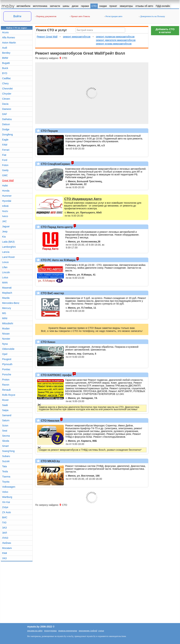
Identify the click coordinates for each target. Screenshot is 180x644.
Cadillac (7, 78)
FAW (5, 145)
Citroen (6, 99)
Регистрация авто (113, 16)
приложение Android (88, 631)
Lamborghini (9, 247)
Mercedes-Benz (11, 303)
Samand (7, 415)
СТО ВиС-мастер (52, 293)
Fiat (4, 155)
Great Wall (8, 180)
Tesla (5, 471)
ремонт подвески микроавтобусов (115, 37)
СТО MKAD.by (50, 461)
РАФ (5, 553)
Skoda (6, 441)
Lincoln (6, 272)
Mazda (6, 298)
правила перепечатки (68, 631)
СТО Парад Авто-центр (56, 227)
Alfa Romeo (9, 37)
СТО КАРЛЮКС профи (56, 375)
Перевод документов (46, 16)
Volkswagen (9, 487)
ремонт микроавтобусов (77, 37)
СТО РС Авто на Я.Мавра (58, 260)
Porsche (7, 374)
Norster (6, 339)
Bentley (6, 53)
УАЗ (4, 558)
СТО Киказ (48, 342)
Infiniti (5, 206)
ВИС (5, 517)
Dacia (5, 104)
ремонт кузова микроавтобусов (114, 44)
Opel (5, 354)
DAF (5, 114)
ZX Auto (7, 512)
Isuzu (5, 211)
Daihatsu (7, 119)
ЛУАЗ (5, 538)
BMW (5, 58)
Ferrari (6, 150)
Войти (17, 16)
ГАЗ (4, 523)
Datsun (6, 124)
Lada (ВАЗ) (8, 242)
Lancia (6, 252)
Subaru (6, 456)
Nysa (5, 344)
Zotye (5, 507)
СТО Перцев (49, 131)
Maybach (7, 293)
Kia (4, 237)
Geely (5, 170)
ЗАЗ (4, 528)
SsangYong (8, 451)
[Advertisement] (165, 90)
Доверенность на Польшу (152, 16)
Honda (6, 191)
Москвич (7, 548)
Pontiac (6, 369)
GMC (5, 175)
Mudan (6, 329)
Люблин (7, 543)
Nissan (6, 334)
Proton (6, 380)
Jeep (5, 232)
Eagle (5, 140)
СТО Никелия (50, 421)
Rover (5, 400)
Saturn (6, 420)
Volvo (5, 492)
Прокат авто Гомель (80, 16)
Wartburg (7, 497)
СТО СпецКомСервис (55, 164)
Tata (4, 466)
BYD (5, 73)
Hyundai (7, 201)
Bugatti (6, 63)
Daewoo (7, 109)
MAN (5, 283)
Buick (5, 68)
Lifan (5, 267)
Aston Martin (9, 43)
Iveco (5, 216)
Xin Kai (6, 502)
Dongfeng (7, 135)
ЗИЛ (5, 533)
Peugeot (7, 359)
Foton (5, 165)
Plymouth (7, 364)
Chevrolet (7, 89)
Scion (5, 426)
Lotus (5, 277)
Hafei (5, 186)
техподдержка (50, 631)
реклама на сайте (35, 631)
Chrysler (7, 94)
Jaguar (6, 226)
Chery (5, 83)
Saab (5, 405)
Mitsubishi (8, 323)
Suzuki (6, 461)
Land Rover (8, 257)
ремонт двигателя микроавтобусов (116, 40)
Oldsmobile (8, 349)
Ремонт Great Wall (47, 37)
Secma (6, 436)
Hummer (7, 196)
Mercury (7, 308)
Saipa (5, 410)
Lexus (5, 262)
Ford (5, 160)
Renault (6, 390)
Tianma (6, 477)
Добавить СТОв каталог (165, 31)
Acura (5, 32)
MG (4, 313)
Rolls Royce (9, 395)
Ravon (6, 385)
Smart (5, 446)
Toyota (6, 482)
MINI (5, 318)
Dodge (6, 129)
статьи (101, 631)
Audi (5, 48)
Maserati (7, 288)
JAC (4, 221)
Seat (5, 431)
